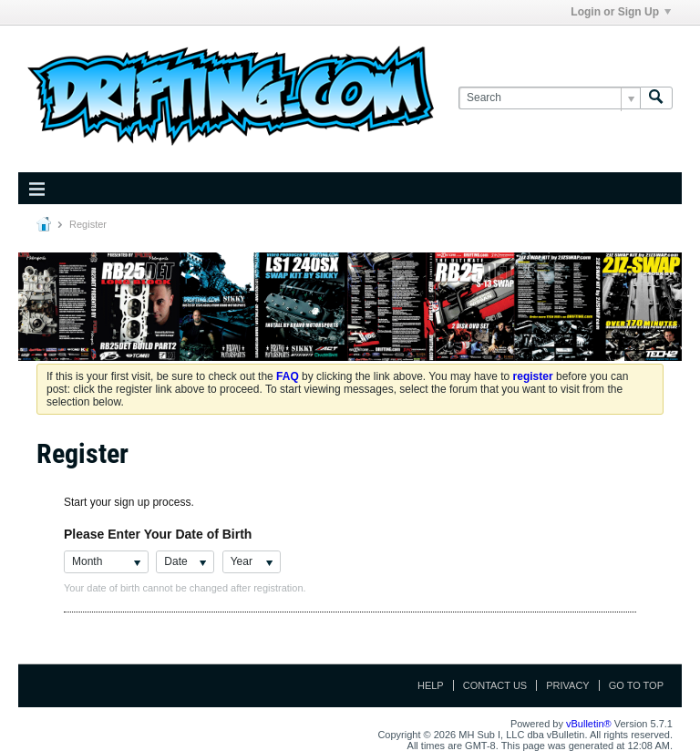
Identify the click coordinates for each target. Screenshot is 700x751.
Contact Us (495, 685)
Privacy (567, 685)
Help (431, 685)
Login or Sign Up (621, 12)
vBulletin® (589, 724)
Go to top (636, 685)
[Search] (549, 98)
